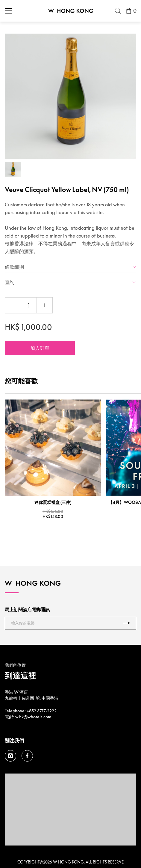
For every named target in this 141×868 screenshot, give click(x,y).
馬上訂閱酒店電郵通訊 (27, 609)
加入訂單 (40, 348)
